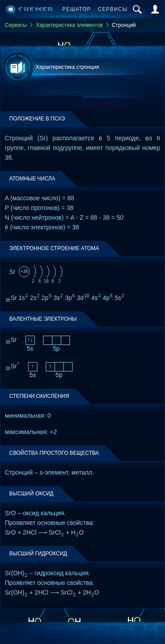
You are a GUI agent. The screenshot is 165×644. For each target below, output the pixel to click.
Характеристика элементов (69, 25)
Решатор (77, 9)
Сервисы (113, 9)
